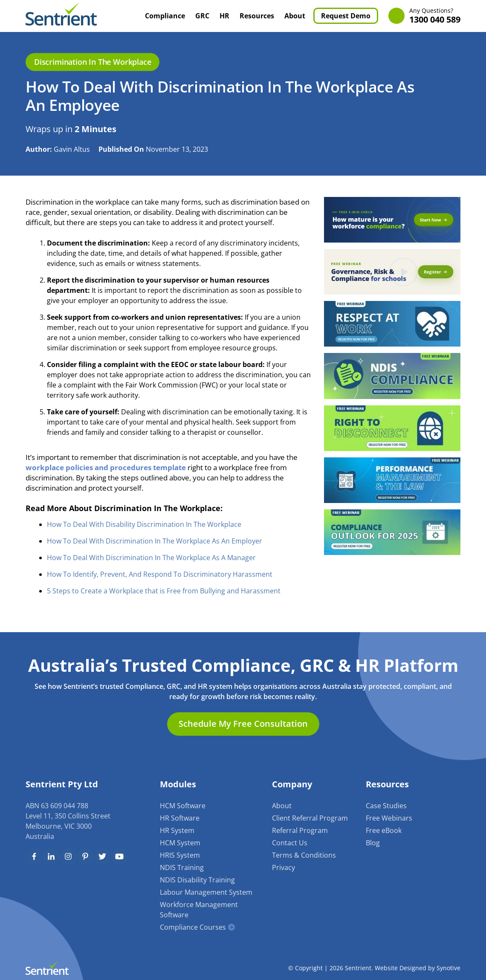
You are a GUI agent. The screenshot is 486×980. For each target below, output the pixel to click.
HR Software (180, 818)
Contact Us (290, 843)
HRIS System (180, 855)
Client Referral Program (310, 818)
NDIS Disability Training (197, 880)
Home (130, 16)
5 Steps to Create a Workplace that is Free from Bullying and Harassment (164, 591)
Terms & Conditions (304, 855)
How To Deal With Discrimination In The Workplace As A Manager (151, 558)
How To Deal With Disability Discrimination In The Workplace (144, 524)
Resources (257, 16)
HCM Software (183, 806)
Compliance (165, 16)
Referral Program (300, 830)
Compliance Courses (193, 927)
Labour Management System (206, 892)
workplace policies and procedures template (106, 467)
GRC (202, 16)
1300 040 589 (435, 16)
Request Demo (346, 16)
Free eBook (384, 830)
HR (224, 16)
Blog (373, 843)
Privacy (283, 867)
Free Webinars (389, 818)
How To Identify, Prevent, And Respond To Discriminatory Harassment (160, 574)
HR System (177, 830)
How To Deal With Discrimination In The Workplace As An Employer (155, 541)
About (295, 16)
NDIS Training (182, 867)
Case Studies (386, 806)
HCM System (180, 843)
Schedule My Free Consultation (243, 724)
